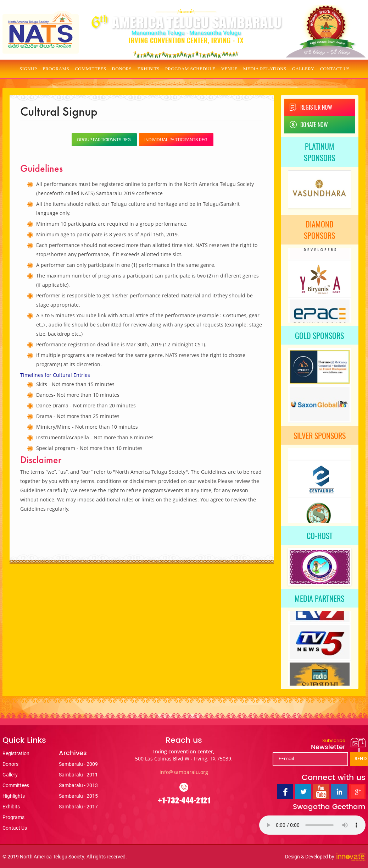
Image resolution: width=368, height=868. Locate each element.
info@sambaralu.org (184, 772)
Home (10, 69)
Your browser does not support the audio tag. (312, 825)
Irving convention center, (184, 755)
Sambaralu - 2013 (78, 785)
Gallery (303, 69)
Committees (91, 69)
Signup (28, 69)
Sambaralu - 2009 (78, 764)
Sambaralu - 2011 (78, 775)
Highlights (14, 796)
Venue (229, 69)
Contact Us (335, 69)
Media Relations (265, 69)
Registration (16, 753)
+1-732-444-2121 (184, 800)
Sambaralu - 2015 (78, 796)
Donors (122, 69)
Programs (56, 69)
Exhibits (148, 69)
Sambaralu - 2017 (78, 807)
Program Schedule (190, 69)
